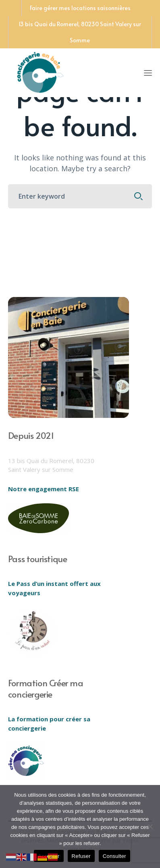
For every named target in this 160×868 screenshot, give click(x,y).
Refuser (81, 856)
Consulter (114, 856)
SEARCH (138, 196)
